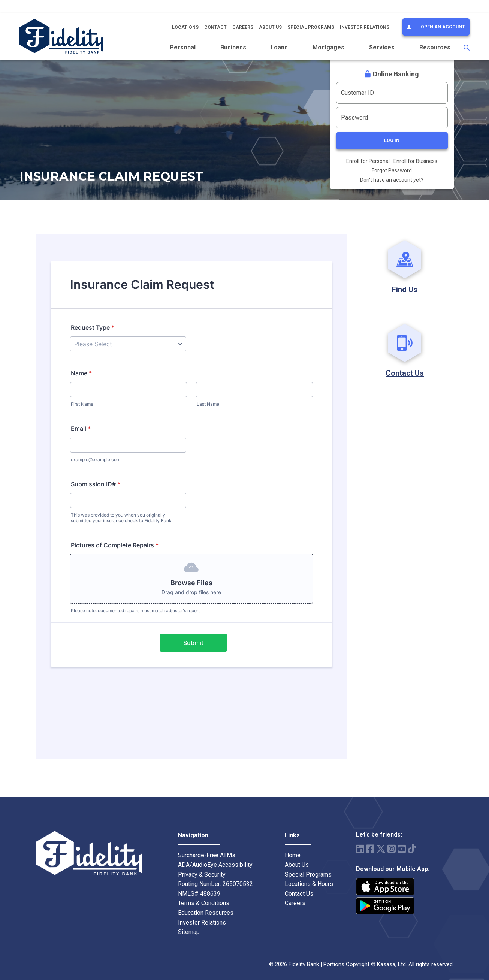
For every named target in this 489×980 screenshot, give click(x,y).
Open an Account (443, 27)
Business (233, 47)
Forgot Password (392, 170)
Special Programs (311, 27)
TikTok (412, 849)
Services (382, 47)
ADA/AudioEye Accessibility (215, 865)
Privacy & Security (202, 875)
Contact (215, 27)
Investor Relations (365, 27)
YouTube (402, 849)
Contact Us (405, 373)
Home (293, 855)
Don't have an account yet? (392, 180)
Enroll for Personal (368, 161)
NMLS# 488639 (199, 894)
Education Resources (206, 913)
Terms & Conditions (204, 903)
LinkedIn (360, 849)
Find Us (405, 290)
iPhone (385, 887)
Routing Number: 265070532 (215, 884)
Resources (435, 47)
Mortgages (328, 47)
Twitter (381, 849)
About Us (270, 27)
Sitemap (189, 932)
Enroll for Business (415, 161)
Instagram (392, 849)
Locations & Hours (309, 884)
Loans (279, 47)
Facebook (370, 849)
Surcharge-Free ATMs (207, 855)
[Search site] (467, 48)
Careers (243, 27)
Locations (185, 27)
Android (385, 906)
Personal (183, 47)
